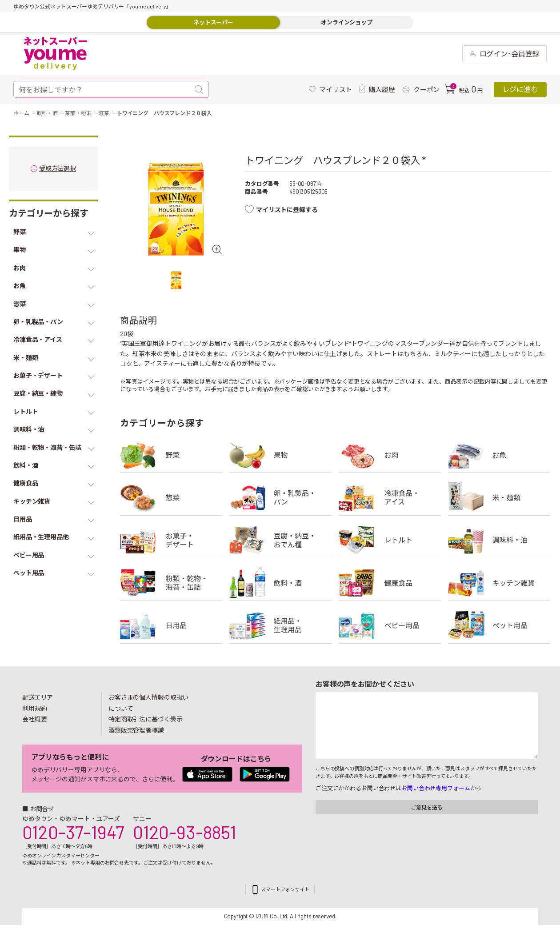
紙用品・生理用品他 (280, 625)
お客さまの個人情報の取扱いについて (148, 703)
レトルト (390, 540)
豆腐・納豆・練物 (280, 540)
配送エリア (38, 697)
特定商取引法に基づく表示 (145, 719)
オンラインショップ (347, 22)
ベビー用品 (390, 625)
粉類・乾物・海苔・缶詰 (171, 583)
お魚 (499, 455)
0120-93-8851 (184, 832)
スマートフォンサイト (285, 889)
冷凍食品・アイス (390, 497)
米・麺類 (499, 497)
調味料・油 (499, 540)
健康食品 (390, 583)
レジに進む (520, 89)
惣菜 (171, 497)
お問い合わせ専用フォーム (436, 788)
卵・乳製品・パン (280, 497)
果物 (280, 455)
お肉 (390, 455)
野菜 (171, 455)
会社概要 (35, 719)
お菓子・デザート (171, 540)
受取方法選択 (58, 169)
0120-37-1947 (73, 832)
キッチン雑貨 (499, 583)
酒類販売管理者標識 (136, 730)
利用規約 (35, 708)
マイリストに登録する (287, 210)
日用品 (171, 625)
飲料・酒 (280, 583)
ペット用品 (499, 625)
